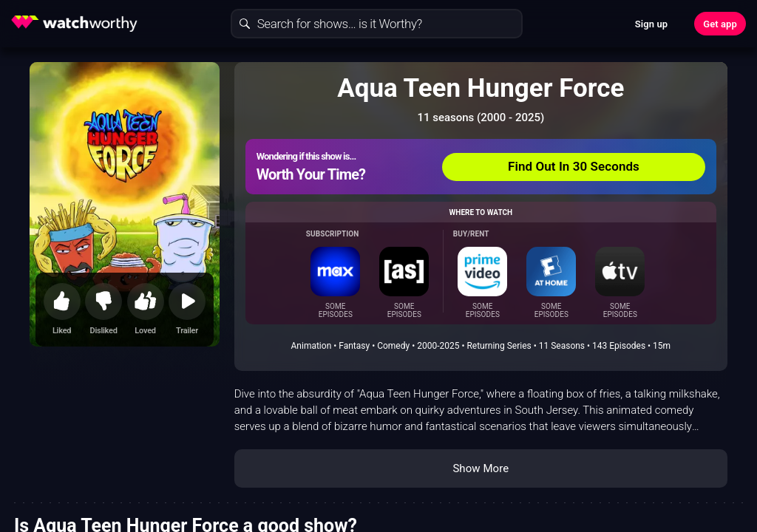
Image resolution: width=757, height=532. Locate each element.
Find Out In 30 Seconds (574, 166)
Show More (481, 468)
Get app (720, 24)
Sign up (651, 24)
